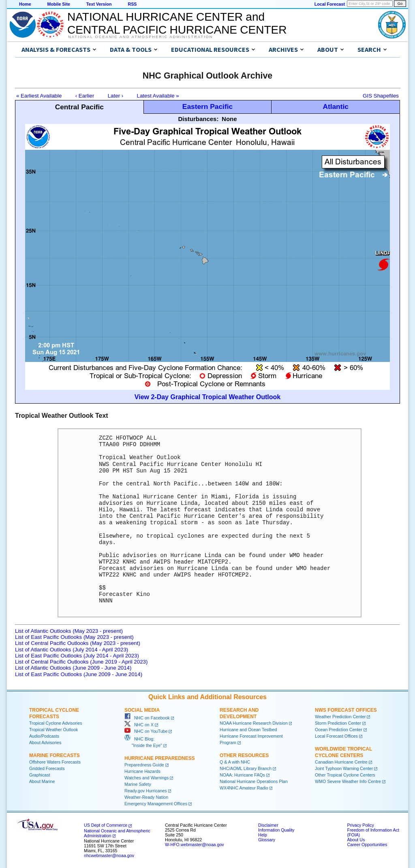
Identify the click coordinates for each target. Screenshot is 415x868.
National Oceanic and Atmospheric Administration (140, 37)
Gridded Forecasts (47, 768)
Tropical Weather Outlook (53, 730)
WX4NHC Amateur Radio (244, 788)
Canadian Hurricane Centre (341, 762)
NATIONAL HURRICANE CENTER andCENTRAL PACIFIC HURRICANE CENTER (177, 23)
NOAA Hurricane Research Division (254, 723)
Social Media (142, 710)
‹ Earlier (85, 96)
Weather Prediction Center (340, 717)
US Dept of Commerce (106, 825)
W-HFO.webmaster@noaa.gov (195, 845)
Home (25, 4)
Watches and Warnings (147, 778)
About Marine (42, 781)
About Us (356, 840)
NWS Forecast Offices (346, 710)
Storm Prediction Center (338, 723)
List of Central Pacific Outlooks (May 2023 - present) (78, 643)
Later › (116, 96)
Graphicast (40, 775)
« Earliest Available (39, 96)
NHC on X (139, 725)
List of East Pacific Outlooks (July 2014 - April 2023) (77, 656)
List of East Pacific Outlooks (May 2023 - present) (74, 637)
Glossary (267, 840)
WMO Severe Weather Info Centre (348, 781)
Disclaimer (268, 825)
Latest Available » (158, 96)
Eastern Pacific (207, 106)
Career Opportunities (367, 845)
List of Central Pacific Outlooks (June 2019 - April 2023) (81, 662)
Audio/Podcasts (44, 736)
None (229, 119)
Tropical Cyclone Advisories (56, 723)
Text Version (99, 4)
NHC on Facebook (147, 718)
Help (263, 835)
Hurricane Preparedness (160, 758)
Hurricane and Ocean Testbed (248, 730)
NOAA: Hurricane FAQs (242, 775)
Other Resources (244, 755)
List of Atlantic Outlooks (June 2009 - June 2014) (73, 668)
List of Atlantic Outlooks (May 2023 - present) (69, 631)
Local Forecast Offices (336, 736)
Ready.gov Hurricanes (146, 791)
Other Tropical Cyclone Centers (345, 775)
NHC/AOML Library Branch (246, 768)
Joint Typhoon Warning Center (344, 768)
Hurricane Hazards (142, 771)
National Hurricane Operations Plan (254, 781)
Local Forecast (330, 4)
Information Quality (276, 830)
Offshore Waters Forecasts (55, 762)
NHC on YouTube (146, 731)
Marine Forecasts (55, 755)
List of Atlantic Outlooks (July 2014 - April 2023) (72, 650)
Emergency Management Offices (156, 804)
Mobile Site (59, 4)
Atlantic (336, 106)
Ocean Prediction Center (339, 730)
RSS (132, 4)
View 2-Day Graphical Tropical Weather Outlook (207, 397)
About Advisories (45, 742)
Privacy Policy (360, 825)
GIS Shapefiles (381, 96)
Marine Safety (138, 784)
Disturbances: (198, 119)
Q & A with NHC (235, 762)
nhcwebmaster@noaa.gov (109, 855)
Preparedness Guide (144, 765)
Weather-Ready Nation (146, 797)
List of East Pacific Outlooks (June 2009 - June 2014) (79, 674)
